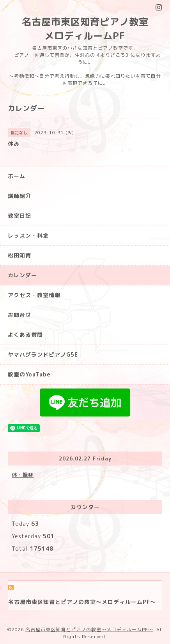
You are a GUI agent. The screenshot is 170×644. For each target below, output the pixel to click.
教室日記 (19, 216)
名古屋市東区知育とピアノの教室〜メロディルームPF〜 (89, 629)
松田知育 (19, 255)
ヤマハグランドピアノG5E (43, 354)
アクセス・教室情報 (34, 295)
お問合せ (19, 315)
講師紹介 (19, 196)
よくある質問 (25, 335)
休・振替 (23, 475)
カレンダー (22, 275)
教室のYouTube (29, 374)
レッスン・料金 (28, 235)
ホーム (17, 176)
